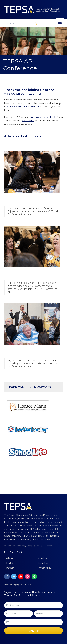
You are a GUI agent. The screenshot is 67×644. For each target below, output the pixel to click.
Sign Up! (34, 631)
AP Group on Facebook (44, 117)
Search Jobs (43, 558)
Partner (10, 568)
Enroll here (28, 120)
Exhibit (10, 563)
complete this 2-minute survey (23, 107)
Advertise (11, 558)
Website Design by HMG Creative (18, 585)
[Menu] (60, 22)
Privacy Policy (44, 568)
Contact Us (43, 563)
